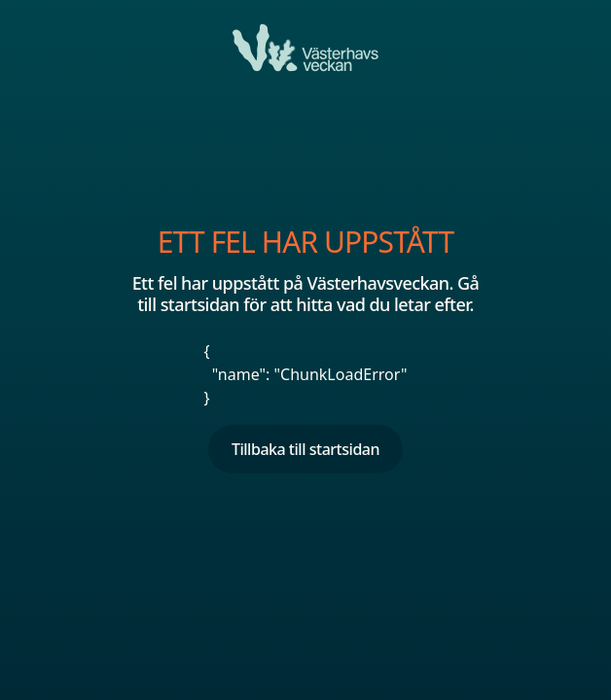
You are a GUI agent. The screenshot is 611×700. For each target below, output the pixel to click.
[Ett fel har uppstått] (305, 48)
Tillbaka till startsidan (305, 449)
